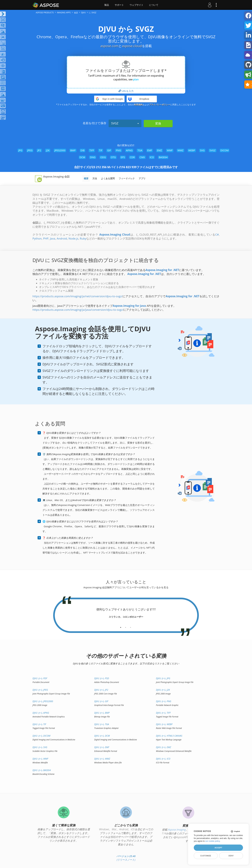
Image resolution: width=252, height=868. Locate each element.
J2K (48, 150)
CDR (132, 157)
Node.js (73, 238)
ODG (103, 157)
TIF (101, 150)
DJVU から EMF (102, 747)
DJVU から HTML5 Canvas (169, 736)
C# (217, 235)
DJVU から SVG (40, 747)
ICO (152, 157)
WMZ (180, 150)
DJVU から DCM (102, 736)
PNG (118, 150)
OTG (113, 157)
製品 (107, 5)
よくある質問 (108, 178)
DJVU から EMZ (163, 747)
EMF (150, 150)
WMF (170, 150)
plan (136, 79)
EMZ (159, 150)
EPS (123, 157)
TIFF (92, 150)
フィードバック (127, 178)
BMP (73, 150)
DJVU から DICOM (41, 736)
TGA (140, 150)
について (154, 5)
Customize (206, 856)
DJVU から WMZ (102, 759)
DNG (93, 157)
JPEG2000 (60, 150)
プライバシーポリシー (160, 105)
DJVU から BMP (102, 713)
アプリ (142, 178)
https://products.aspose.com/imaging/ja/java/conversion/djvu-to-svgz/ (78, 310)
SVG (202, 150)
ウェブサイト (136, 5)
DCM (82, 157)
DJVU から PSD (102, 678)
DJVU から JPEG (40, 690)
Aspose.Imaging (177, 830)
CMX (142, 157)
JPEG (30, 150)
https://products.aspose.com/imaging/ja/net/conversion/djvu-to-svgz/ (78, 296)
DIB (83, 150)
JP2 (39, 150)
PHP (46, 238)
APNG (129, 150)
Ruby (83, 238)
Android (62, 238)
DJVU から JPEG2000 (43, 701)
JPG (20, 150)
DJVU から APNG (41, 713)
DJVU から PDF (40, 678)
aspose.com (109, 46)
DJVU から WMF (40, 759)
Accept (218, 848)
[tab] (121, 626)
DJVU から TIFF (163, 713)
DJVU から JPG (163, 678)
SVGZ (125, 123)
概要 (86, 178)
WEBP (192, 150)
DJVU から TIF (39, 724)
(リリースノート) (126, 860)
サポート (119, 5)
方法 (95, 178)
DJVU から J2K (163, 690)
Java (53, 238)
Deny (231, 856)
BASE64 (163, 157)
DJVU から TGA (102, 724)
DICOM (225, 150)
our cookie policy (213, 841)
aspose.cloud (132, 46)
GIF (109, 150)
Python (37, 238)
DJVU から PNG (163, 701)
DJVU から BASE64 (42, 770)
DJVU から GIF (101, 701)
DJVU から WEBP (164, 724)
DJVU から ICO (163, 759)
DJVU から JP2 (101, 690)
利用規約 (138, 105)
